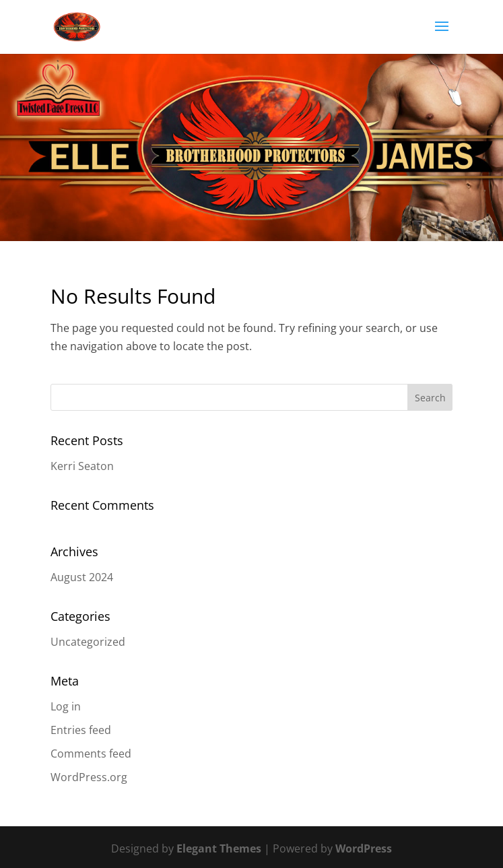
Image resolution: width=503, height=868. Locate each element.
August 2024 (82, 577)
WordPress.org (89, 777)
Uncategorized (88, 642)
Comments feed (91, 754)
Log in (66, 706)
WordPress (364, 848)
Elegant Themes (219, 848)
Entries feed (81, 730)
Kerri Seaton (82, 466)
